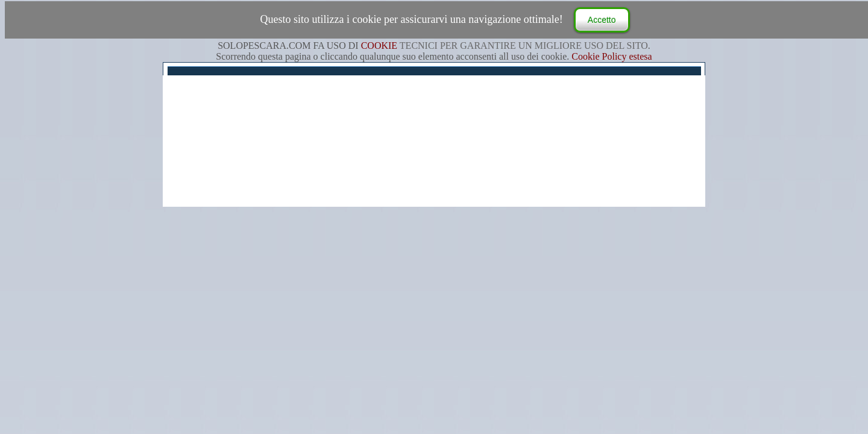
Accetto (602, 20)
